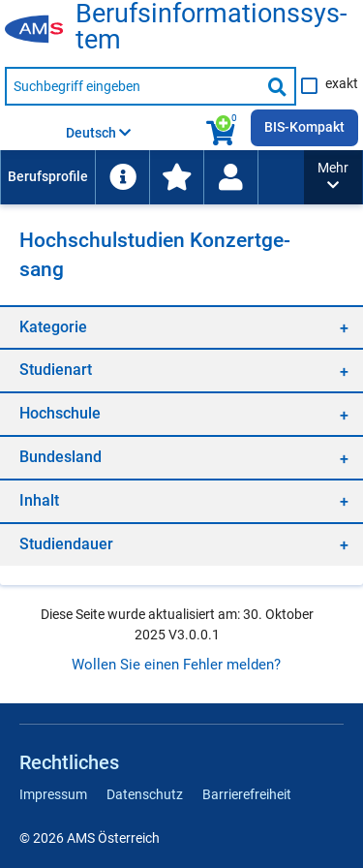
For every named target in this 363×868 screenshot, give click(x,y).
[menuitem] (47, 177)
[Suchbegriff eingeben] (133, 86)
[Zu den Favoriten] (176, 177)
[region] (181, 327)
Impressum (53, 794)
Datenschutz (145, 794)
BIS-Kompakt (304, 127)
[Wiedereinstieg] (230, 177)
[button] (333, 177)
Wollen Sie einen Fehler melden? (176, 665)
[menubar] (152, 177)
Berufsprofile (48, 176)
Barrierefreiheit (247, 794)
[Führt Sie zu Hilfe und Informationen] (122, 177)
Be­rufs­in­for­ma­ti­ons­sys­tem (211, 27)
